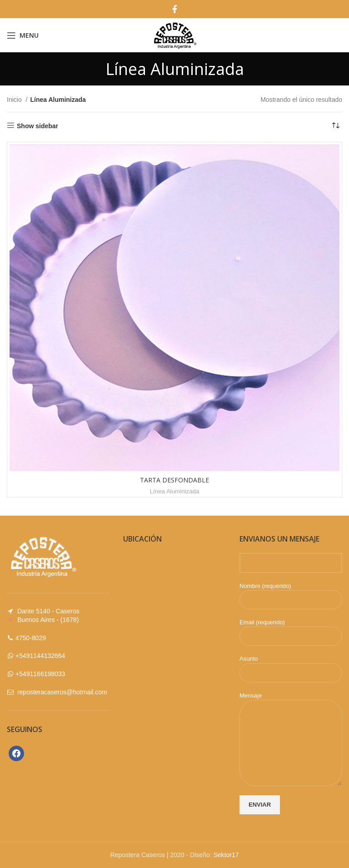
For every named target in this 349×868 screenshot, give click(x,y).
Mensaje (291, 719)
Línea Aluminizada (175, 491)
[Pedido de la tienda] (335, 126)
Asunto (291, 665)
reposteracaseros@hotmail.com (62, 692)
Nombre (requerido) (291, 593)
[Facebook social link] (175, 9)
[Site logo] (174, 35)
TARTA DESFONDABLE (174, 480)
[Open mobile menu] (23, 35)
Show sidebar (37, 126)
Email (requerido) (291, 629)
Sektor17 (226, 855)
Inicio (15, 100)
